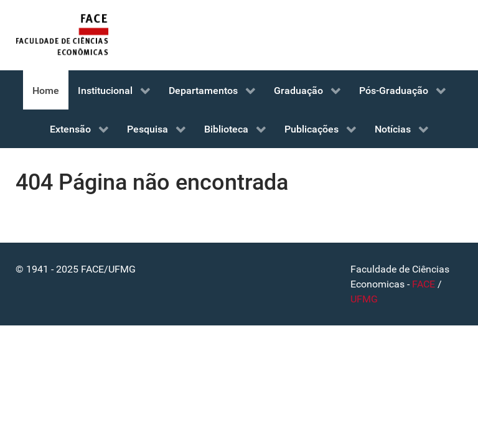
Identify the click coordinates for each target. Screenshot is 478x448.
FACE (424, 284)
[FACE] (62, 35)
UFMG (364, 299)
